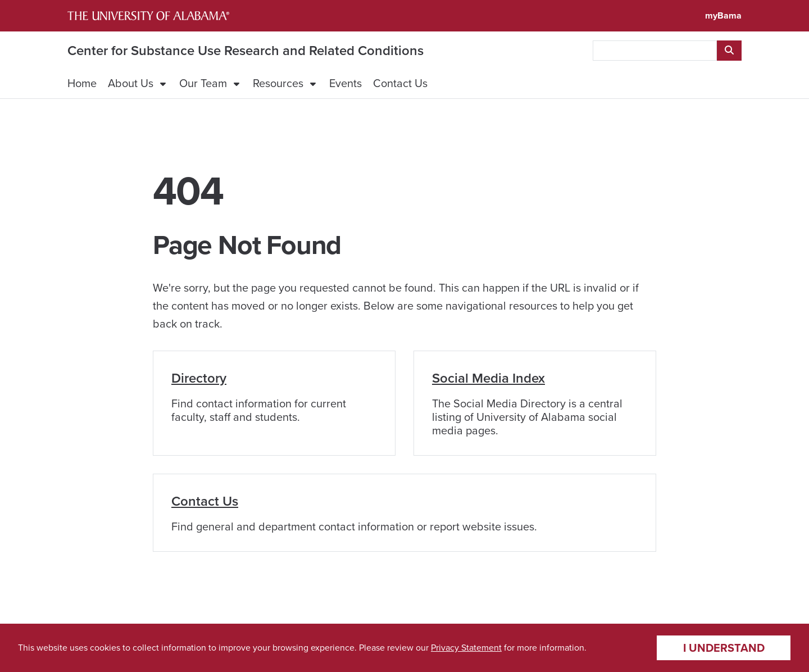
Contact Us (400, 83)
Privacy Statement (466, 648)
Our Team (203, 83)
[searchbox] (655, 51)
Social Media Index (488, 378)
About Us (131, 83)
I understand (724, 648)
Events (346, 83)
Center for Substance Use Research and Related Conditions (246, 51)
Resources (278, 83)
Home (82, 83)
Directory (199, 378)
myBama (723, 15)
